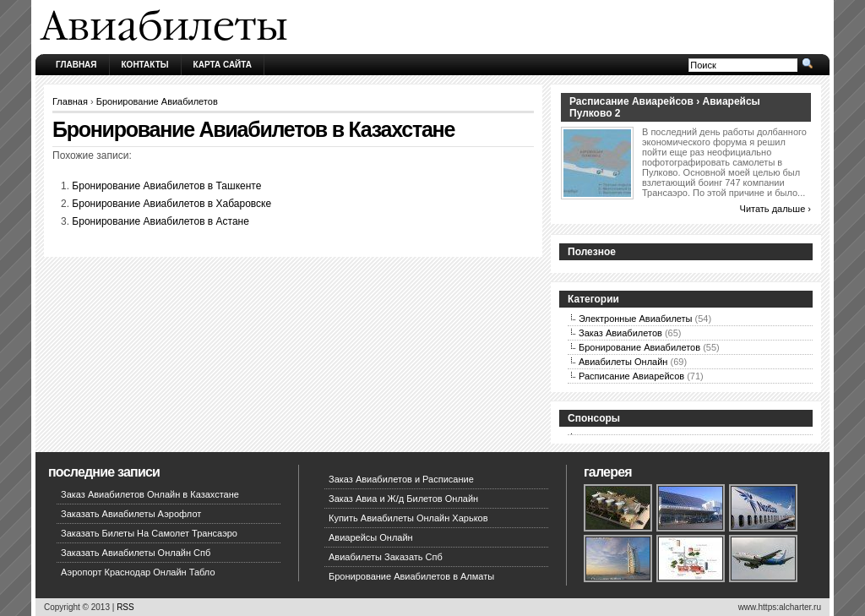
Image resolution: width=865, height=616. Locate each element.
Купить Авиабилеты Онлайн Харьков (408, 518)
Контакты (145, 65)
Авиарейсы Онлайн (371, 537)
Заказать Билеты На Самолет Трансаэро (149, 533)
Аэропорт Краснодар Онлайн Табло (138, 572)
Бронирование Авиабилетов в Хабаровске (171, 204)
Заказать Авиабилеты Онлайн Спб (136, 553)
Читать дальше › (775, 209)
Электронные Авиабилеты (636, 319)
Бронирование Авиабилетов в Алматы (411, 576)
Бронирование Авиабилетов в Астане (160, 221)
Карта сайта (223, 65)
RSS (125, 607)
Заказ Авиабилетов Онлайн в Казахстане (150, 494)
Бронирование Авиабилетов (157, 101)
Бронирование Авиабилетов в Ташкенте (166, 186)
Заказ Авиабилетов (620, 333)
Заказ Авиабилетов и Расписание (401, 479)
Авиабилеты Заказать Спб (386, 557)
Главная (76, 65)
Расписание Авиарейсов (631, 376)
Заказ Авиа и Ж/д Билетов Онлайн (403, 499)
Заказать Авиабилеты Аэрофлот (131, 514)
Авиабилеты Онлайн (623, 362)
